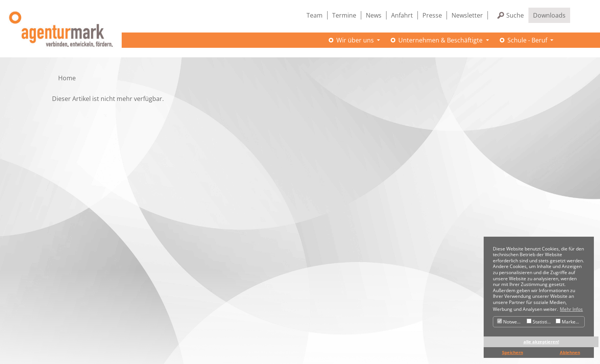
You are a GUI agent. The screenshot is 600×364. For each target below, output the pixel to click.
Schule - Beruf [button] (528, 40)
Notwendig (511, 322)
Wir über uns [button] (356, 40)
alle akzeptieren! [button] (541, 342)
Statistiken (540, 322)
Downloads (549, 15)
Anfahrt (402, 15)
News (374, 15)
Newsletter (467, 15)
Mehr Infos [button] (571, 309)
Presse (432, 15)
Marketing (570, 322)
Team (315, 15)
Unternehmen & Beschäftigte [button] (441, 40)
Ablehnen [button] (570, 352)
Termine (344, 15)
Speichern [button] (513, 352)
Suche (515, 15)
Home (67, 78)
